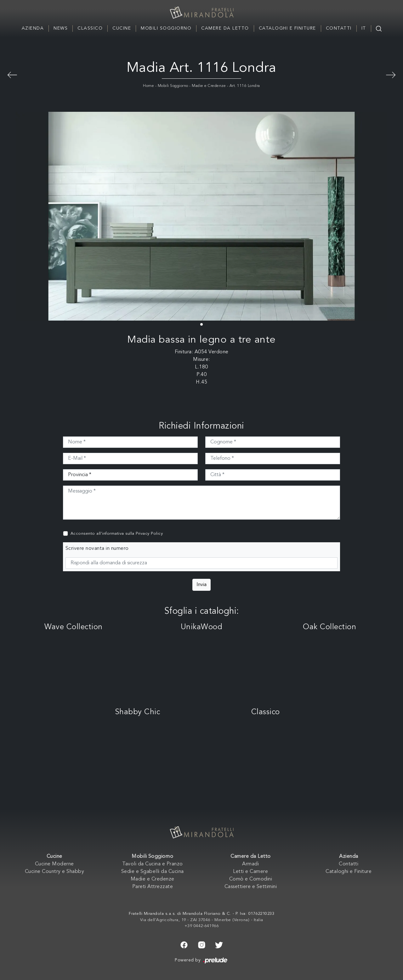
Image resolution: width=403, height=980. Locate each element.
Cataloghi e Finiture (287, 28)
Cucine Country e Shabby (55, 872)
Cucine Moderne (54, 864)
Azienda (33, 28)
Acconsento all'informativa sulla (117, 534)
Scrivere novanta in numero (97, 549)
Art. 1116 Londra (245, 86)
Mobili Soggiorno (166, 28)
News (61, 28)
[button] (201, 324)
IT (364, 28)
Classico (90, 28)
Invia (201, 585)
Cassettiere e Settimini (251, 887)
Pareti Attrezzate (153, 887)
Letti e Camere (250, 872)
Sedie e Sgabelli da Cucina (153, 872)
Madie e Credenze (209, 86)
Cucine (122, 28)
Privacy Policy (149, 534)
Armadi (250, 864)
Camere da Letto (225, 28)
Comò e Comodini (251, 879)
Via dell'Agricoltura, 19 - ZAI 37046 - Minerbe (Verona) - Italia (202, 920)
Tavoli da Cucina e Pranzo (153, 864)
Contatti (339, 28)
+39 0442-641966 (202, 926)
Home (148, 86)
